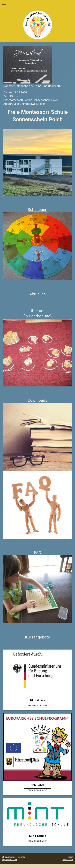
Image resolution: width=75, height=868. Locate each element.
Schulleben (37, 209)
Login (70, 857)
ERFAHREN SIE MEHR (38, 705)
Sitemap (22, 857)
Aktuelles (38, 294)
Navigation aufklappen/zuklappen (37, 4)
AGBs (15, 860)
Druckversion (10, 857)
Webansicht (68, 860)
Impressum (7, 860)
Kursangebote (37, 637)
